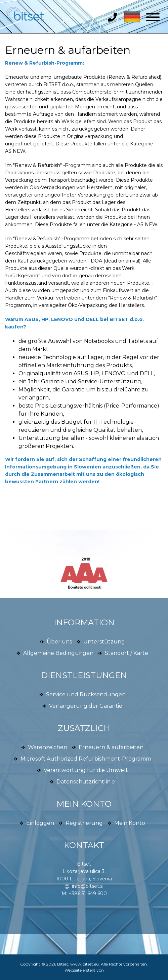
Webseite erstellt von (84, 970)
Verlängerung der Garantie (86, 706)
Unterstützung (104, 642)
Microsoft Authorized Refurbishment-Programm (86, 759)
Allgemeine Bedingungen (58, 653)
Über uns (59, 642)
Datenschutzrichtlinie (86, 782)
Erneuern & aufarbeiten (68, 50)
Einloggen (40, 823)
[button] (130, 16)
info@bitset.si (88, 886)
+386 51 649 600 (88, 894)
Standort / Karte (127, 653)
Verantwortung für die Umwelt (86, 770)
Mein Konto (130, 823)
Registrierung (84, 823)
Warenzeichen (48, 747)
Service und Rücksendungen (86, 694)
